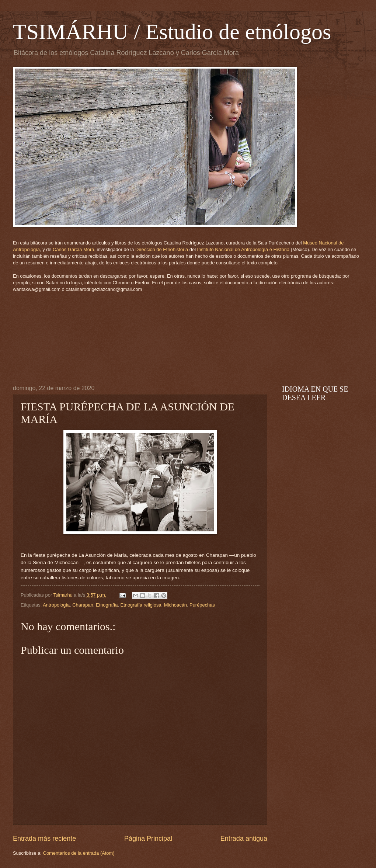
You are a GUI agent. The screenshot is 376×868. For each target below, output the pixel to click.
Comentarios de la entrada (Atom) (79, 853)
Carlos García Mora (73, 249)
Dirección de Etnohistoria (162, 249)
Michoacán (175, 605)
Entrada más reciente (44, 839)
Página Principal (148, 839)
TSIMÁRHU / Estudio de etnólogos (172, 32)
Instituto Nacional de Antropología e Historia (243, 249)
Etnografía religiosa (141, 605)
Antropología (56, 605)
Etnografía (107, 605)
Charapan (83, 605)
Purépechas (202, 605)
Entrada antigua (244, 839)
